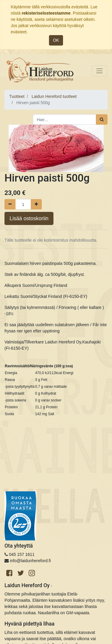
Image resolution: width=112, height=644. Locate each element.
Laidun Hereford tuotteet (54, 96)
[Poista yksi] (10, 204)
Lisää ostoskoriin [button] (29, 218)
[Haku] (102, 119)
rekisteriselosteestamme (46, 13)
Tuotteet (17, 96)
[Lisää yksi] (36, 204)
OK (56, 40)
